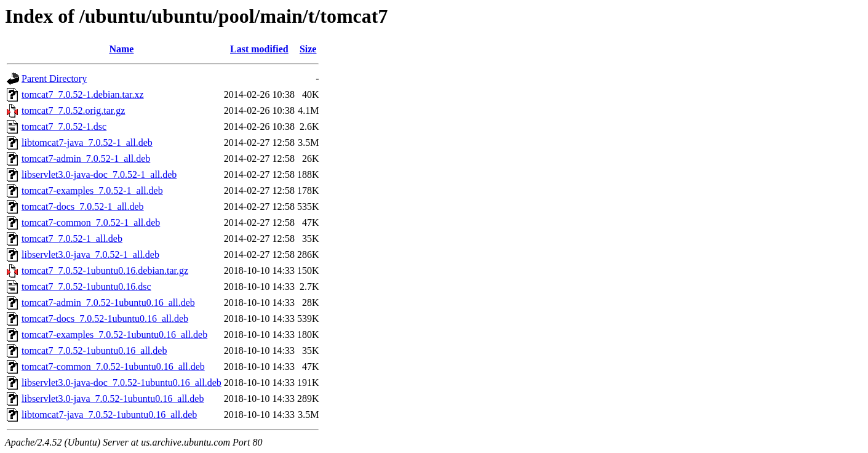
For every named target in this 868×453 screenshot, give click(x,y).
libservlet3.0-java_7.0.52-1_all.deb (90, 255)
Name (121, 49)
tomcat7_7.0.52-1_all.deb (72, 239)
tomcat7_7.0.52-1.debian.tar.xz (83, 94)
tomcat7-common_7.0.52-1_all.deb (91, 222)
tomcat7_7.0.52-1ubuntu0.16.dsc (86, 287)
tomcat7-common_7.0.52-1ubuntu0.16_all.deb (113, 367)
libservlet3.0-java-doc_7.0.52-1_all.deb (99, 174)
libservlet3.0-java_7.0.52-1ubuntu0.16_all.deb (113, 399)
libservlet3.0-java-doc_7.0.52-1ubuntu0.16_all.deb (121, 383)
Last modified (259, 49)
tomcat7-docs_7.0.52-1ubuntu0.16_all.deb (105, 319)
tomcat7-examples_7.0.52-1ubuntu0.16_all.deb (114, 335)
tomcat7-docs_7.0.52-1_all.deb (83, 206)
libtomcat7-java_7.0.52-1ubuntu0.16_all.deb (109, 415)
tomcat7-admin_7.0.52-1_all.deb (86, 158)
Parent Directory (54, 78)
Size (308, 49)
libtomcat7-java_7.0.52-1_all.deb (87, 142)
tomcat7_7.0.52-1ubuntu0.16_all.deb (94, 351)
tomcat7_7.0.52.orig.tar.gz (73, 110)
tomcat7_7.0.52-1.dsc (64, 126)
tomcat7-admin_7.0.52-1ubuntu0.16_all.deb (108, 303)
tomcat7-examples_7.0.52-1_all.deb (92, 190)
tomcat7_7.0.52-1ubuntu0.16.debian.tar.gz (105, 271)
